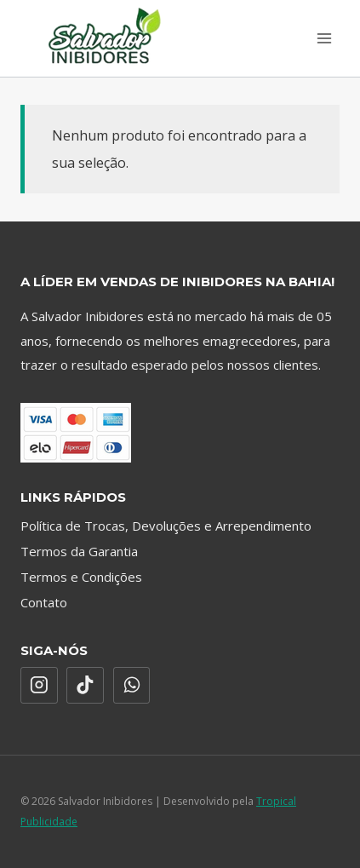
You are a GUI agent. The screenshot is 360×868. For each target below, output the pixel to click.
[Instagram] (39, 686)
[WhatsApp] (132, 686)
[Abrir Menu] (324, 38)
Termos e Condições (81, 577)
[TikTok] (85, 686)
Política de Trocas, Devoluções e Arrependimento (166, 526)
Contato (44, 602)
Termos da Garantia (79, 551)
